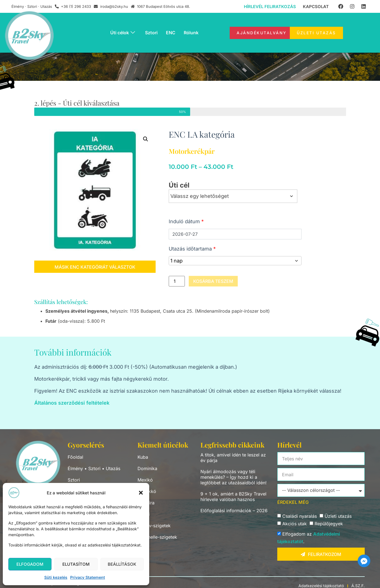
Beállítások (122, 564)
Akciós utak (295, 524)
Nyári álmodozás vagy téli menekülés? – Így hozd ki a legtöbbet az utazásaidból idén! (234, 477)
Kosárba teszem (213, 281)
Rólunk (191, 33)
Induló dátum (186, 221)
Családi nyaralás (300, 516)
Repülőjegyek (329, 524)
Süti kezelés (56, 577)
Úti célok (123, 33)
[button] (141, 493)
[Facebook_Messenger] (364, 561)
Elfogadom (30, 564)
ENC (171, 33)
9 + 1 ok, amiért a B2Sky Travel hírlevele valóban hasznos (233, 497)
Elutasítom (76, 564)
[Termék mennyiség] (177, 281)
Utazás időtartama (192, 249)
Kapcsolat (316, 7)
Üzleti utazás (338, 516)
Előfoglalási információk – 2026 (234, 511)
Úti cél (179, 185)
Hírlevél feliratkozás (270, 7)
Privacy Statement (88, 577)
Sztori (151, 33)
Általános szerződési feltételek (72, 403)
